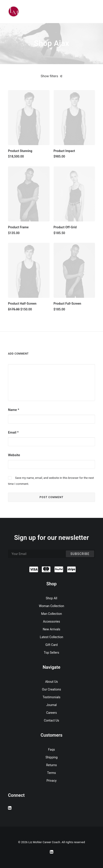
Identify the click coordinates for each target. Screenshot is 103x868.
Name (14, 410)
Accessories (51, 621)
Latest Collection (51, 637)
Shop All (51, 598)
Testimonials (52, 697)
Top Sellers (51, 653)
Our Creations (51, 689)
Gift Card (51, 645)
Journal (51, 705)
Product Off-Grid (65, 227)
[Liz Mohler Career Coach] (14, 12)
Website (14, 455)
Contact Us (51, 720)
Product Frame (18, 227)
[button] (29, 117)
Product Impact (64, 151)
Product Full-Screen (67, 304)
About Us (51, 682)
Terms (51, 773)
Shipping (51, 757)
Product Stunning (20, 151)
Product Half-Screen (22, 304)
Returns (51, 765)
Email (13, 432)
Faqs (51, 750)
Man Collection (51, 614)
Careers (51, 713)
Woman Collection (52, 606)
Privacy (51, 781)
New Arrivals (51, 629)
